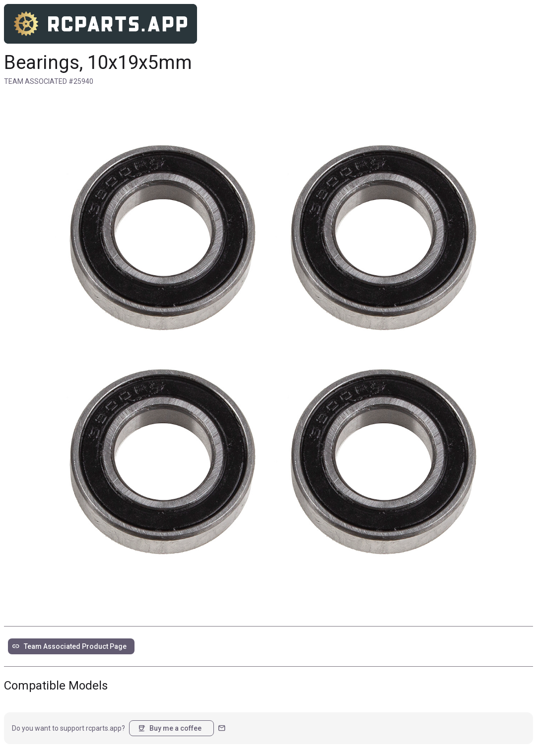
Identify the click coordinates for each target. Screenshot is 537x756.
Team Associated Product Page (69, 646)
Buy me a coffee (169, 728)
